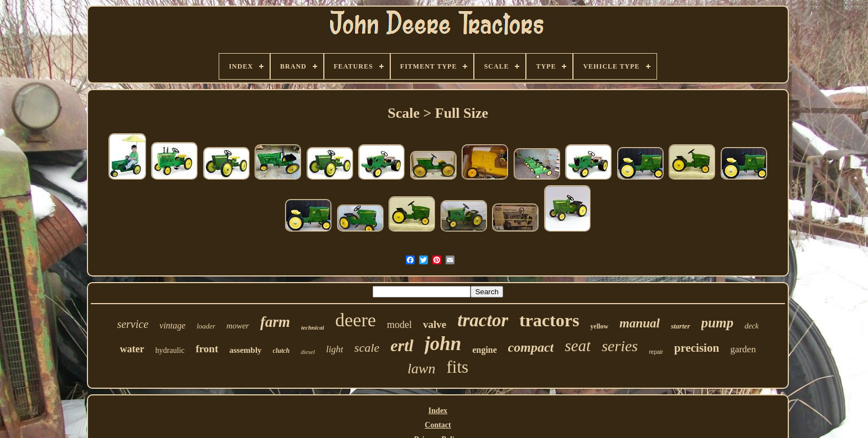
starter (681, 326)
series (620, 346)
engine (484, 350)
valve (435, 324)
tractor (483, 320)
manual (640, 323)
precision (697, 348)
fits (457, 367)
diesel (308, 352)
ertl (402, 345)
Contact (438, 425)
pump (717, 323)
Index (438, 411)
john (443, 344)
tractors (549, 320)
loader (206, 326)
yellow (599, 326)
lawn (422, 369)
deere (355, 320)
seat (578, 346)
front (207, 349)
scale (367, 348)
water (132, 349)
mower (238, 326)
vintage (172, 325)
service (133, 324)
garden (743, 349)
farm (275, 322)
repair (656, 352)
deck (752, 326)
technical (313, 327)
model (399, 325)
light (335, 349)
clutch (281, 351)
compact (531, 347)
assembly (245, 350)
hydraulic (170, 350)
